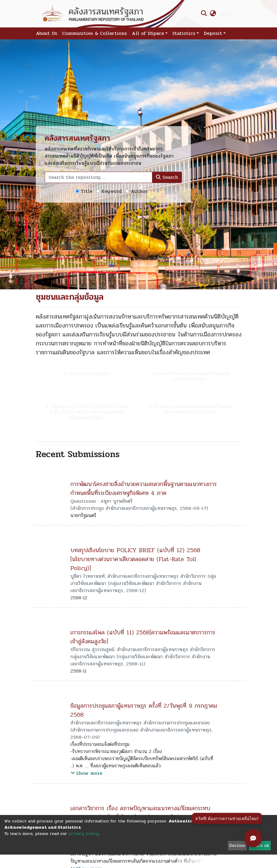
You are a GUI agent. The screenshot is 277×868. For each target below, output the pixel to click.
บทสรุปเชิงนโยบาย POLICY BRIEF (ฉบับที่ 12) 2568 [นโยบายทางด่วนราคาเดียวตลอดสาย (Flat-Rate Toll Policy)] (135, 559)
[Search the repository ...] (99, 177)
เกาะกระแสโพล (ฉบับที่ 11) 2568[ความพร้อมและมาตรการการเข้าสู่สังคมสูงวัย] (143, 637)
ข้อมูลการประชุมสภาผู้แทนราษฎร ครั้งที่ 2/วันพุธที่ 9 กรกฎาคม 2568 (144, 710)
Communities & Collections (95, 33)
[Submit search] (204, 14)
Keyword (112, 191)
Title (87, 191)
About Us (47, 33)
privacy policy (84, 834)
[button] (213, 14)
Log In (226, 14)
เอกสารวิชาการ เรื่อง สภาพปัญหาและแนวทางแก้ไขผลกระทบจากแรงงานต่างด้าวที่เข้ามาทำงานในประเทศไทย (140, 813)
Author (139, 191)
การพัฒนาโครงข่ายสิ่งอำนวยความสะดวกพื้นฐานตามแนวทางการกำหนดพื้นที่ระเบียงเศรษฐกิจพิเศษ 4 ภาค (144, 489)
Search (167, 177)
